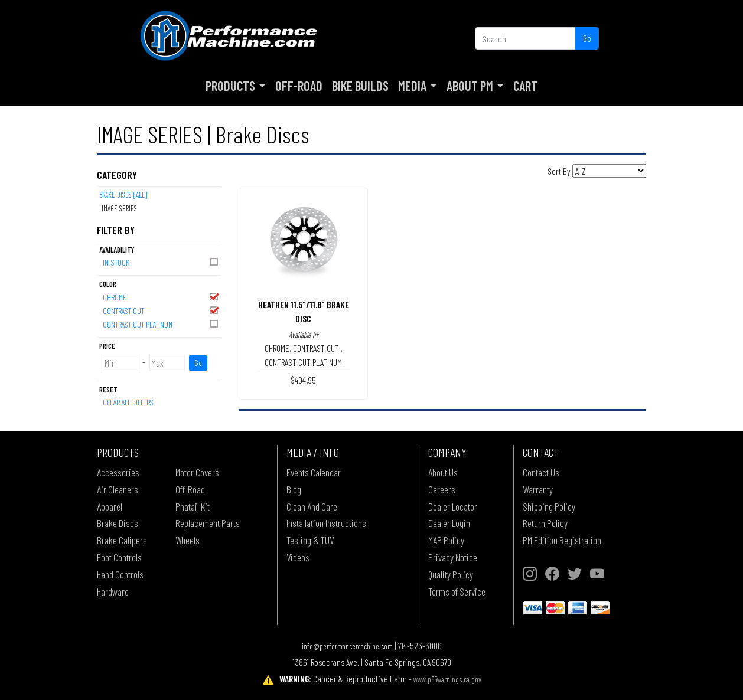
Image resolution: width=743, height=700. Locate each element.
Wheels (188, 540)
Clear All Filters (128, 402)
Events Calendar (314, 472)
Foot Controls (119, 557)
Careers (442, 489)
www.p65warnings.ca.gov (447, 679)
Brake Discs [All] (123, 195)
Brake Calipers (122, 540)
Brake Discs (118, 523)
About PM (470, 86)
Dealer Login (449, 523)
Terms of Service (457, 591)
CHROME (161, 297)
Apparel (110, 506)
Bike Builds (360, 86)
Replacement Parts (208, 523)
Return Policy (545, 523)
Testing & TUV (310, 540)
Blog (294, 489)
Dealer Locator (453, 506)
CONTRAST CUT (161, 310)
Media (412, 86)
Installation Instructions (326, 523)
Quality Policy (451, 574)
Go (587, 38)
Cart (525, 86)
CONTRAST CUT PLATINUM (161, 324)
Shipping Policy (549, 506)
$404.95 (303, 380)
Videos (298, 557)
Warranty (538, 489)
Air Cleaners (118, 489)
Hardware (113, 591)
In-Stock (161, 262)
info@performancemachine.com (347, 646)
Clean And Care (312, 506)
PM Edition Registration (562, 540)
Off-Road (299, 86)
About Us (443, 472)
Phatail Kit (193, 506)
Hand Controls (120, 574)
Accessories (118, 472)
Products (230, 86)
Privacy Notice (453, 557)
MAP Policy (446, 540)
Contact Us (541, 472)
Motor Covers (197, 472)
